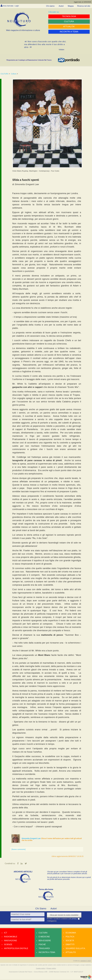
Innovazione (10, 941)
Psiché (42, 945)
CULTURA (4, 74)
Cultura (14, 74)
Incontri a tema (47, 952)
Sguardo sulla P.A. (76, 949)
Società (70, 941)
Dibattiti (70, 945)
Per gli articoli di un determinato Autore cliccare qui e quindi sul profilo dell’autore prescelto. (69, 878)
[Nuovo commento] (18, 849)
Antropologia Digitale (16, 949)
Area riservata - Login (12, 6)
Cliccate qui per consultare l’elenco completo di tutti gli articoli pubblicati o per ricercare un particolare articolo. (67, 873)
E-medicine (44, 937)
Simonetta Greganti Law (31, 838)
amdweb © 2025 (86, 961)
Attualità (71, 952)
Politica (70, 937)
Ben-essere (45, 941)
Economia (71, 933)
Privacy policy (51, 968)
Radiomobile (11, 937)
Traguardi (44, 949)
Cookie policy (41, 968)
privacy (75, 919)
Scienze (8, 945)
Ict (6, 933)
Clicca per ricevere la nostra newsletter (64, 915)
